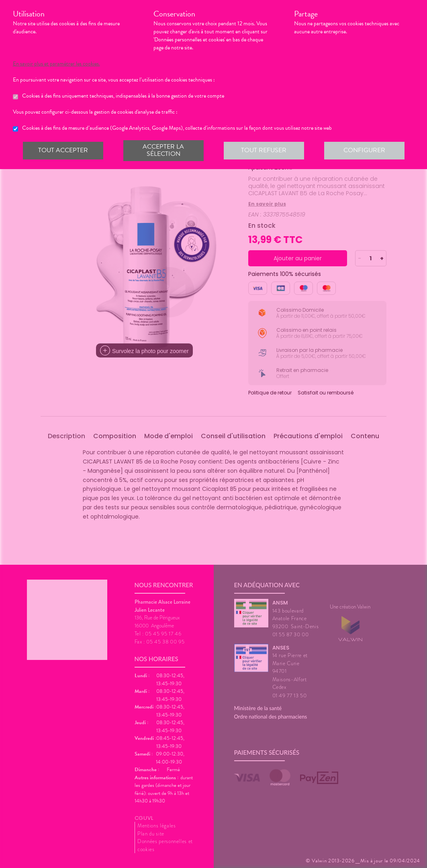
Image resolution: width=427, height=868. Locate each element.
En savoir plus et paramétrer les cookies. (56, 64)
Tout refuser (264, 150)
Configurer (364, 150)
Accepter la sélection (163, 150)
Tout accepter (63, 150)
